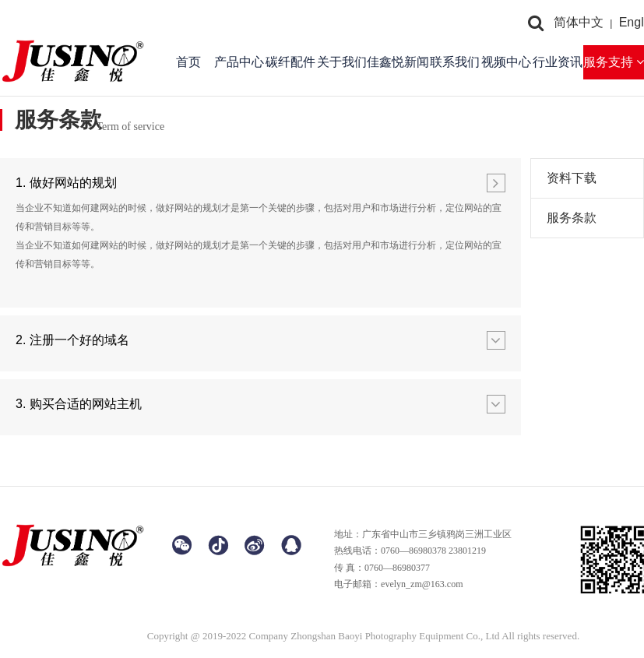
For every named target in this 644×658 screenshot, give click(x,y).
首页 (188, 62)
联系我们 (455, 62)
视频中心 (506, 62)
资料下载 (572, 178)
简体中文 (579, 22)
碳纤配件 (290, 62)
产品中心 (239, 62)
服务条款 (572, 218)
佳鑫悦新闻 (398, 62)
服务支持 (614, 62)
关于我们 (342, 62)
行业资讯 (558, 62)
